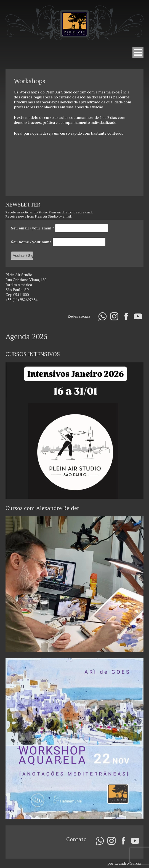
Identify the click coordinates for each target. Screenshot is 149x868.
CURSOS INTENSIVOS (33, 354)
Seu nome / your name (32, 242)
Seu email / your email (33, 228)
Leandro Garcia (128, 863)
